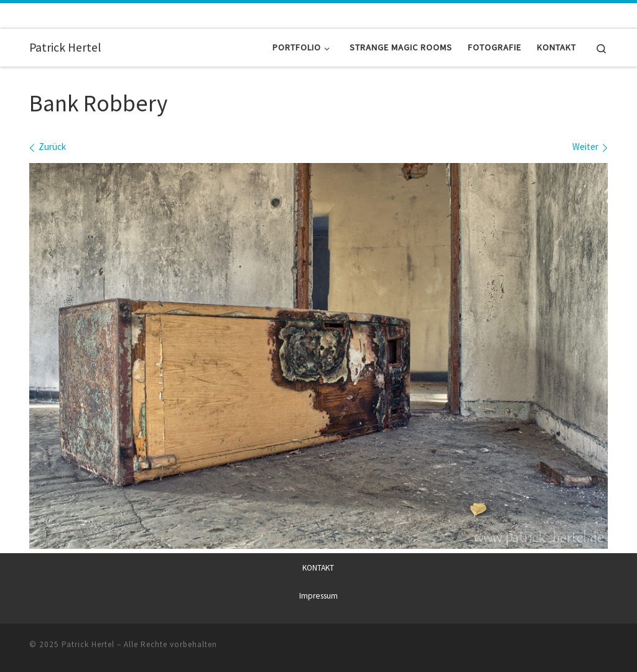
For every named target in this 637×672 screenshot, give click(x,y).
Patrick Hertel (88, 644)
